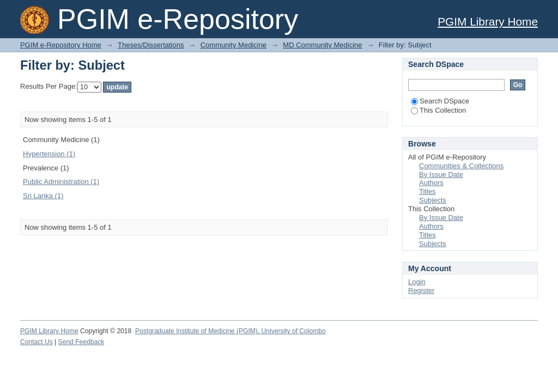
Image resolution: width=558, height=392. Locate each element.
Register (421, 290)
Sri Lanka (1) (43, 196)
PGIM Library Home (488, 22)
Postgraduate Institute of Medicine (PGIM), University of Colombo (231, 331)
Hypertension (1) (49, 154)
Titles (427, 191)
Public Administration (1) (61, 182)
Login (417, 282)
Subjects (433, 200)
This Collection (438, 110)
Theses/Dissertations (151, 45)
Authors (431, 183)
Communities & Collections (461, 166)
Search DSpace (440, 101)
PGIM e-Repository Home (61, 45)
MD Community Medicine (322, 45)
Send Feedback (81, 342)
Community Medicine (233, 45)
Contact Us (37, 342)
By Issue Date (441, 174)
